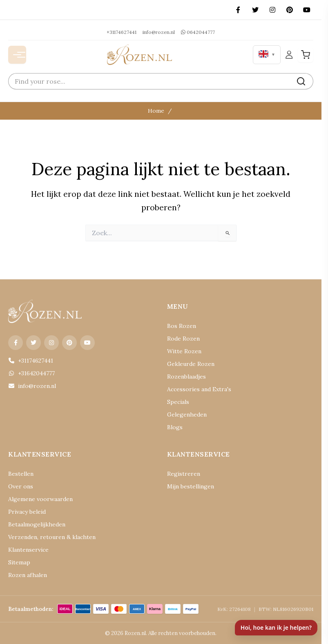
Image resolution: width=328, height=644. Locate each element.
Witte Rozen (184, 351)
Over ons (21, 486)
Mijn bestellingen (191, 486)
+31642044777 (31, 373)
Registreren (184, 474)
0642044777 (198, 32)
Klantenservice (28, 550)
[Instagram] (272, 10)
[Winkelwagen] (306, 55)
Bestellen (21, 474)
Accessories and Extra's (199, 389)
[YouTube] (307, 10)
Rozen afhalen (28, 575)
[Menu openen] (17, 55)
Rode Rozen (183, 339)
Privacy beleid (27, 512)
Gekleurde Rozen (191, 364)
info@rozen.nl (159, 32)
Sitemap (19, 562)
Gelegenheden (187, 414)
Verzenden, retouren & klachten (52, 537)
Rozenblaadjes (186, 377)
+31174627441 (122, 32)
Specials (178, 402)
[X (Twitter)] (255, 10)
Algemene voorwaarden (40, 499)
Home (156, 111)
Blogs (175, 427)
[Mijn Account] (289, 55)
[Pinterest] (290, 10)
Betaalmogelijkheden (37, 524)
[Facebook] (238, 10)
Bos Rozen (182, 326)
